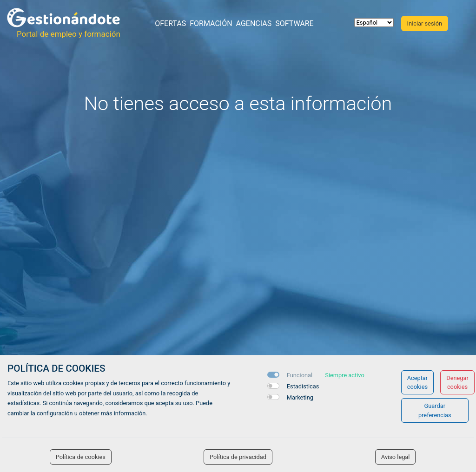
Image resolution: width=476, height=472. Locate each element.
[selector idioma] (374, 23)
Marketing (300, 397)
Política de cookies (81, 457)
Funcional (300, 375)
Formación (211, 23)
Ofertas (170, 23)
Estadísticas (303, 386)
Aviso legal (396, 457)
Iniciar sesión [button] (425, 23)
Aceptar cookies (418, 382)
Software (294, 23)
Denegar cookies (457, 382)
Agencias (254, 23)
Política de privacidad (238, 457)
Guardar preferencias (435, 410)
